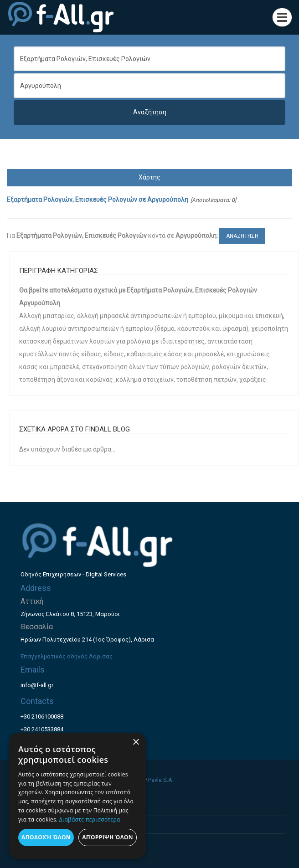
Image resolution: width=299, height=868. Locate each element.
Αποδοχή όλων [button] (46, 837)
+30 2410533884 (42, 729)
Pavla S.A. (161, 780)
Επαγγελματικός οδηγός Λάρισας (67, 656)
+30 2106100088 (42, 716)
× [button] (136, 742)
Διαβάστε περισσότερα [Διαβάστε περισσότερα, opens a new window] (90, 819)
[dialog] (77, 796)
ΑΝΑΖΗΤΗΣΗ (242, 236)
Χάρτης (149, 177)
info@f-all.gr (37, 685)
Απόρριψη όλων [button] (108, 837)
